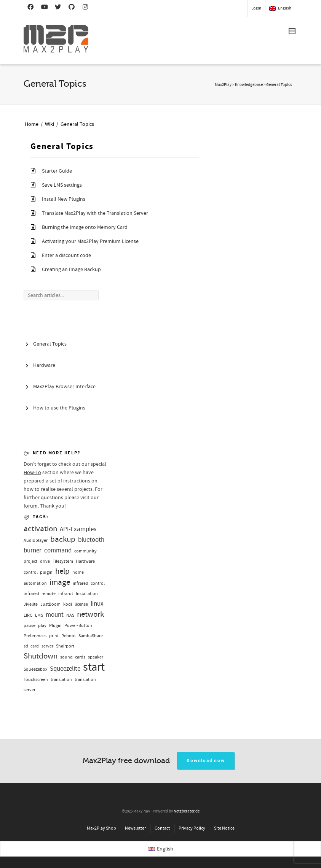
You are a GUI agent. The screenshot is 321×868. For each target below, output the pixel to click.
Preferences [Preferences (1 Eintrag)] (35, 636)
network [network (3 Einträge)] (90, 614)
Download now (206, 761)
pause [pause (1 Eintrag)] (30, 626)
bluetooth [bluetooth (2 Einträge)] (91, 540)
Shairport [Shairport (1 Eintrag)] (65, 646)
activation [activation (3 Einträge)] (40, 529)
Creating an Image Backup (71, 270)
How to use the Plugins (59, 408)
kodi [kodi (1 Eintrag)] (68, 604)
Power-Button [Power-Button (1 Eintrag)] (78, 626)
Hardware (44, 365)
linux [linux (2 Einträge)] (97, 604)
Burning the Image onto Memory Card (85, 227)
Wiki (50, 124)
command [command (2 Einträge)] (58, 550)
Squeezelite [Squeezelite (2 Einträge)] (65, 669)
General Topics (77, 124)
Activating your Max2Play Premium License (90, 241)
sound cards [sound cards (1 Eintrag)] (73, 657)
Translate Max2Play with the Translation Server (95, 213)
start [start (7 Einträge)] (94, 667)
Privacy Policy (192, 828)
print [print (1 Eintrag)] (54, 636)
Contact (162, 828)
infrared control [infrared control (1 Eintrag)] (89, 583)
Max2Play (223, 85)
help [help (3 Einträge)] (62, 571)
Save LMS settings (62, 185)
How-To (32, 473)
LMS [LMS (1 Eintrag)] (39, 615)
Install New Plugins (64, 199)
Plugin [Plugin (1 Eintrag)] (55, 626)
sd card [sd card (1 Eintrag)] (31, 646)
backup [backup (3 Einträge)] (63, 539)
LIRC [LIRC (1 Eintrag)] (28, 615)
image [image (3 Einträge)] (60, 582)
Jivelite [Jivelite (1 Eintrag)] (31, 604)
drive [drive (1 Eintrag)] (45, 561)
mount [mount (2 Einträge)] (55, 615)
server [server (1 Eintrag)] (47, 646)
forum (31, 506)
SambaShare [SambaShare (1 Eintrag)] (91, 636)
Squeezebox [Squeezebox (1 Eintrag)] (35, 669)
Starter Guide (57, 171)
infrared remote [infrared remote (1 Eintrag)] (40, 594)
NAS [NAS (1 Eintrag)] (70, 615)
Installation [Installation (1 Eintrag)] (87, 594)
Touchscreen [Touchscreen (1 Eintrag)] (36, 680)
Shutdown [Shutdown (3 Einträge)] (41, 656)
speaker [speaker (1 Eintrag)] (96, 657)
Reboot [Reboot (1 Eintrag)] (69, 636)
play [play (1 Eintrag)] (42, 626)
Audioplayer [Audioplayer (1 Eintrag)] (36, 540)
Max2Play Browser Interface (64, 387)
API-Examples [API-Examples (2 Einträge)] (78, 529)
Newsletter (135, 828)
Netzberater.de (187, 811)
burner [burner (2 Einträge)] (33, 550)
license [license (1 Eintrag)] (81, 604)
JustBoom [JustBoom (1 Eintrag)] (50, 604)
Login (256, 8)
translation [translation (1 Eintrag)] (61, 680)
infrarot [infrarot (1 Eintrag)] (66, 594)
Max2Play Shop (101, 828)
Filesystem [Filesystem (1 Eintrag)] (63, 561)
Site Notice (224, 828)
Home (32, 124)
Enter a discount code (66, 255)
